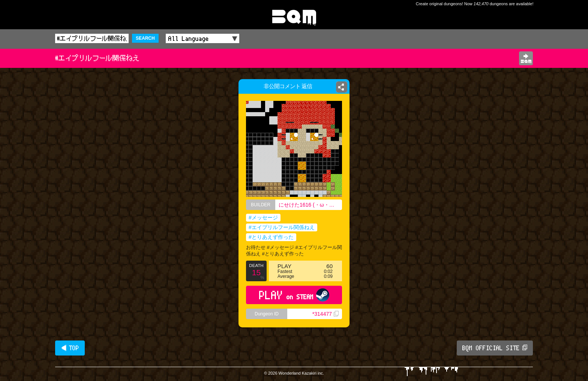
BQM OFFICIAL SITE (495, 348)
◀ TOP (70, 348)
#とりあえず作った (271, 237)
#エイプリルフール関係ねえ (282, 227)
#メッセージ (263, 217)
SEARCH (145, 38)
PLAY (294, 295)
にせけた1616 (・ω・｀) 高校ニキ (310, 205)
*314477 (325, 314)
